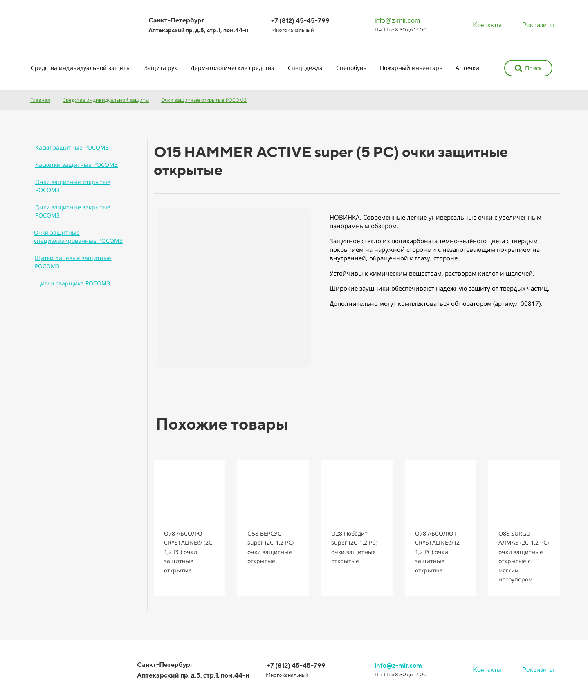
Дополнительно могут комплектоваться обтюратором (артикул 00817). (436, 303)
